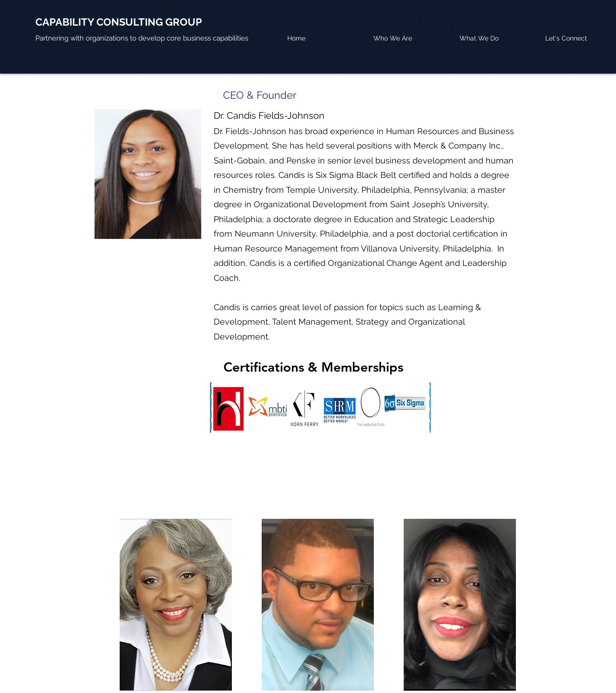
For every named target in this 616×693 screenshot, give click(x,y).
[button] (498, 38)
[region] (176, 605)
